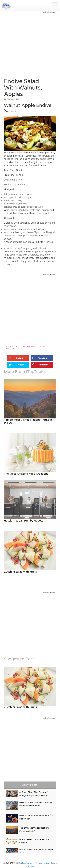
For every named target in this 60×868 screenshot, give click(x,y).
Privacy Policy (42, 863)
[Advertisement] (30, 43)
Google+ (20, 358)
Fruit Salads (13, 349)
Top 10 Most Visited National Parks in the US (28, 421)
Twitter (20, 365)
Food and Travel (29, 346)
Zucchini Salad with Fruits (20, 572)
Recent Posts (29, 785)
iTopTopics (27, 863)
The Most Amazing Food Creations (26, 474)
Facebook (43, 358)
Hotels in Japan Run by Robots (24, 521)
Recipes (43, 346)
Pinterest (43, 365)
